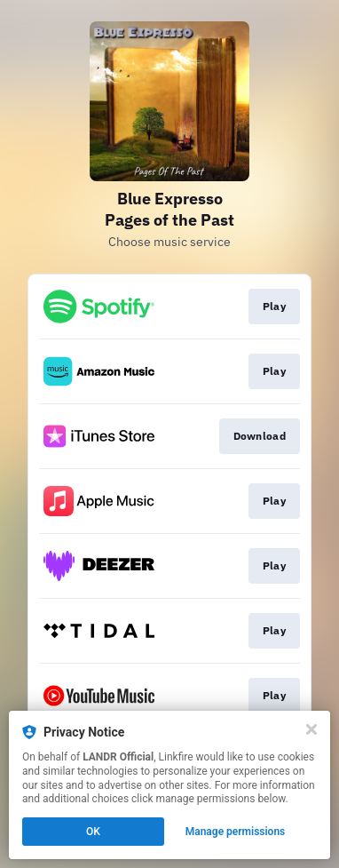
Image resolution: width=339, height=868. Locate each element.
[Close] (311, 729)
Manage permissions (236, 832)
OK (93, 832)
